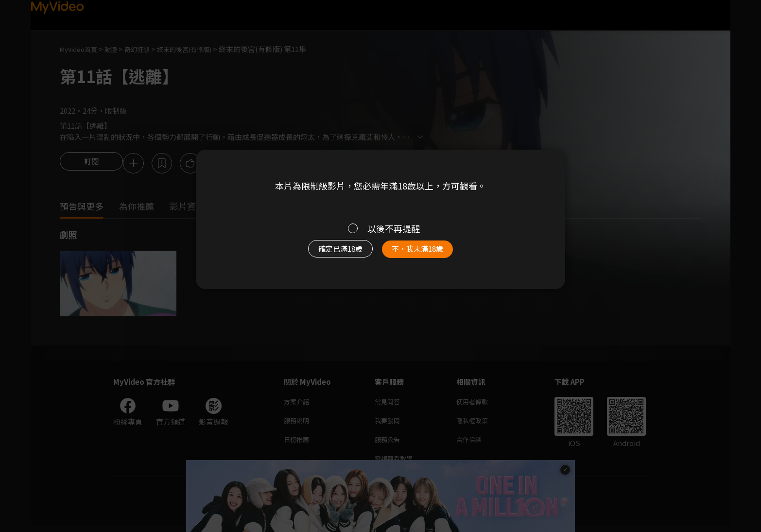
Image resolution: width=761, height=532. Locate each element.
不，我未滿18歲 (428, 254)
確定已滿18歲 (329, 254)
